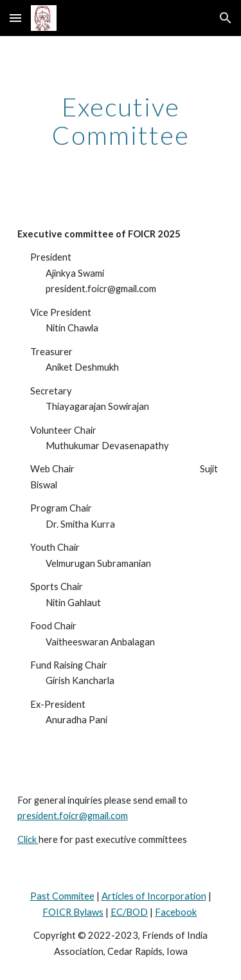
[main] (121, 121)
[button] (15, 18)
